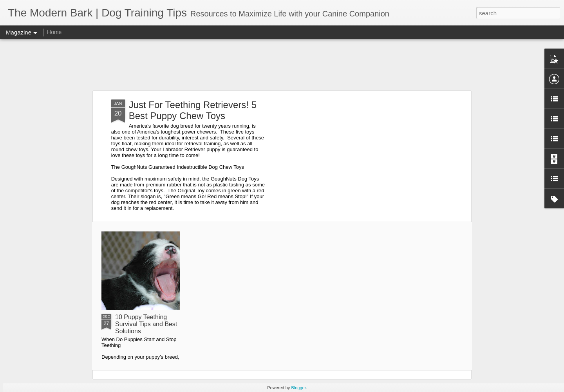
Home (54, 32)
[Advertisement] (282, 65)
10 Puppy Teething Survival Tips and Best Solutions (146, 324)
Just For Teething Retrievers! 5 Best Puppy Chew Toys (193, 110)
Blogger (298, 388)
